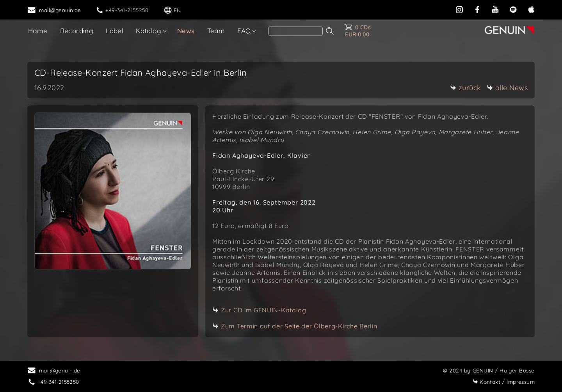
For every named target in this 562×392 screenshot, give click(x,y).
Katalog (149, 31)
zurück (466, 88)
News (186, 31)
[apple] (531, 9)
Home (38, 31)
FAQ (244, 31)
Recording (77, 31)
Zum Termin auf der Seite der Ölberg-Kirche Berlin (299, 326)
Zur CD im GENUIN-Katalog (264, 310)
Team (216, 31)
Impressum (504, 382)
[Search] (295, 31)
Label (115, 31)
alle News (507, 88)
